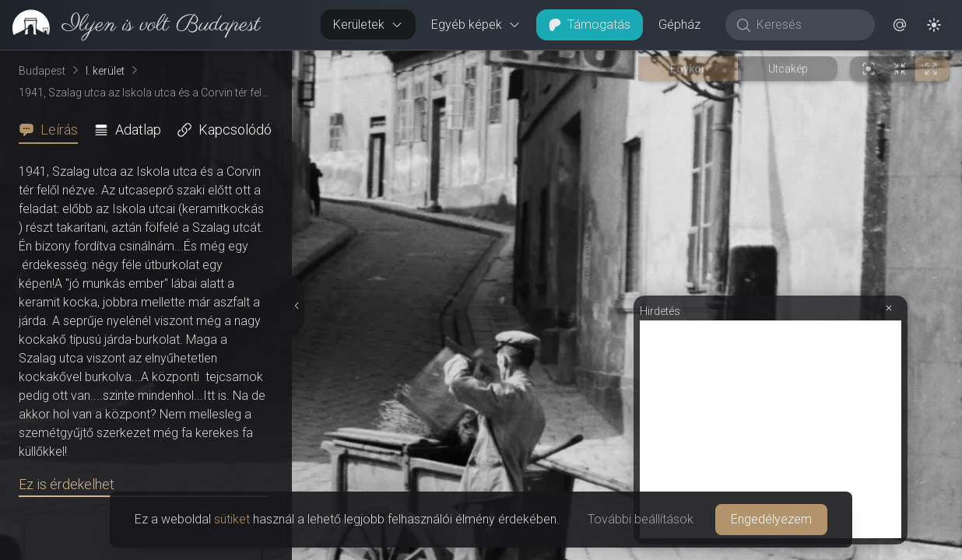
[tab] (53, 130)
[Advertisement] (771, 429)
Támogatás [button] (590, 24)
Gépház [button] (679, 24)
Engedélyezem (771, 519)
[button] (900, 25)
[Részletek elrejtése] (298, 306)
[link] (130, 25)
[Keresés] (808, 25)
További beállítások (641, 519)
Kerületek (368, 24)
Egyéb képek (476, 24)
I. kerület (105, 71)
